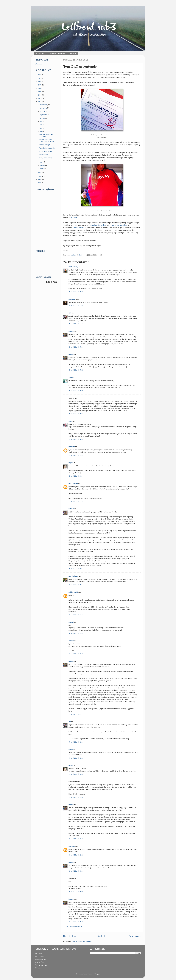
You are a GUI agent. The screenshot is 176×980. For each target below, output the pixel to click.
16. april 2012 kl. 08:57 (76, 585)
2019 (40, 78)
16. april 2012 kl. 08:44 (76, 569)
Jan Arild (71, 641)
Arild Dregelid (73, 592)
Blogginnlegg (40, 53)
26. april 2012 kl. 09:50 (76, 922)
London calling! (45, 145)
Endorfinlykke (73, 484)
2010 (40, 176)
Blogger (97, 974)
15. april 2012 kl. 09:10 (76, 292)
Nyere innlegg (70, 936)
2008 (40, 183)
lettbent (74, 255)
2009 (40, 180)
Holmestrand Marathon (118, 225)
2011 (40, 173)
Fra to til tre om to (46, 151)
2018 (40, 82)
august (42, 118)
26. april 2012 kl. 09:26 (76, 892)
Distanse (38, 968)
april (42, 132)
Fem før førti (40, 962)
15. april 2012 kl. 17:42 (76, 370)
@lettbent (39, 64)
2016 (40, 88)
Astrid (71, 378)
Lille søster (72, 299)
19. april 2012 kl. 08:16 (76, 871)
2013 (40, 98)
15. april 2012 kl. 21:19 (76, 502)
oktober (43, 112)
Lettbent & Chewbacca (57, 53)
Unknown (72, 846)
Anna (70, 421)
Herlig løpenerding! (46, 158)
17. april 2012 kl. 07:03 (76, 714)
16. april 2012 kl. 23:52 (76, 654)
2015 (40, 92)
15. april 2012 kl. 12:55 (76, 306)
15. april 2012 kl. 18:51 (76, 414)
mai (41, 128)
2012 (40, 102)
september (44, 115)
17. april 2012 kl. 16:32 (76, 774)
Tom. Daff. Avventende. (47, 148)
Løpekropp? (44, 155)
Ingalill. (71, 463)
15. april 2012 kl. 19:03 (76, 455)
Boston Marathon (80, 228)
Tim (70, 722)
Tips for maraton (41, 965)
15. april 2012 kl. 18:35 (76, 391)
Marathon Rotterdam (98, 225)
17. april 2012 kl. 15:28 (76, 758)
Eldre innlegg (135, 936)
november (44, 108)
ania (70, 313)
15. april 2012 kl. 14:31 (76, 324)
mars (42, 162)
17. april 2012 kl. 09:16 (76, 742)
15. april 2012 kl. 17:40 (76, 347)
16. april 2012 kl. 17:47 (76, 615)
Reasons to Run (40, 959)
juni (41, 125)
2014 (40, 95)
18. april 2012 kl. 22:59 (76, 855)
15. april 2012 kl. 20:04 (76, 476)
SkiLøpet (74, 218)
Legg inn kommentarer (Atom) (82, 941)
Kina (100, 210)
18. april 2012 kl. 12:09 (76, 839)
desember (44, 105)
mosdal (71, 622)
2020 (40, 75)
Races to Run (40, 956)
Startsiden (102, 936)
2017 (40, 85)
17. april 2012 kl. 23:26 (76, 797)
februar (43, 165)
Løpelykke (73, 53)
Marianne (72, 447)
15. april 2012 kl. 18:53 (76, 439)
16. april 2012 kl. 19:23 (76, 633)
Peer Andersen (73, 576)
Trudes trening (73, 267)
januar (42, 169)
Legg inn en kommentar (74, 927)
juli (41, 122)
